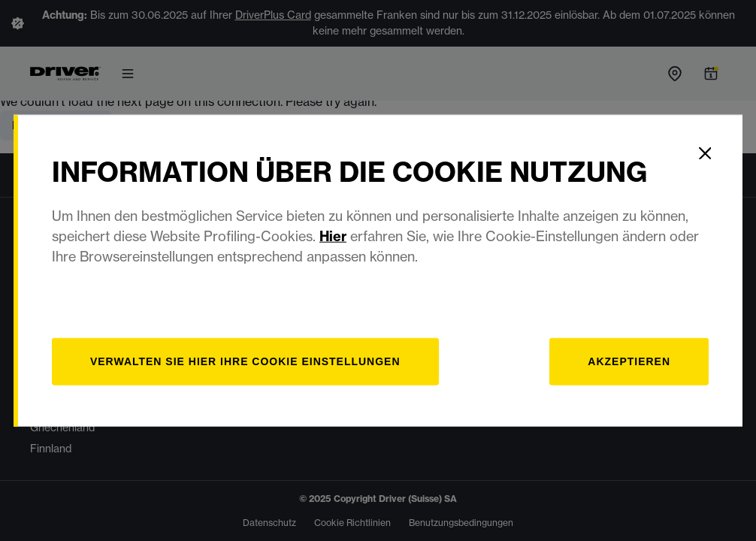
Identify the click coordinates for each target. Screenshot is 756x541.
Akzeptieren (629, 361)
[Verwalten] (246, 361)
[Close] (705, 153)
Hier (334, 236)
